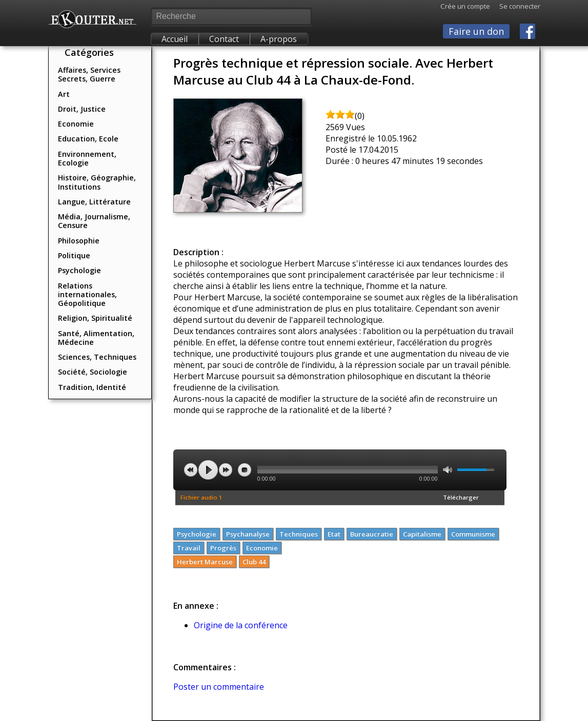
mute (448, 470)
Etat (334, 534)
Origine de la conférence (241, 625)
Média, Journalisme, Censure (94, 221)
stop (245, 470)
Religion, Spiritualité (95, 318)
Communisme (473, 534)
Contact (224, 39)
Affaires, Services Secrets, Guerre (89, 74)
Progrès (223, 548)
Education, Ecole (88, 139)
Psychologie (79, 270)
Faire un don (476, 31)
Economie (76, 124)
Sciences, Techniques (97, 357)
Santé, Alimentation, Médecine (96, 338)
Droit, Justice (82, 109)
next (226, 470)
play (208, 470)
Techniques (299, 534)
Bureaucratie (372, 534)
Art (64, 94)
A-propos (279, 39)
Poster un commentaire (219, 687)
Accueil (175, 39)
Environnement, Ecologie (87, 158)
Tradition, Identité (92, 387)
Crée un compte (465, 6)
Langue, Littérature (94, 202)
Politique (74, 255)
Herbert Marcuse (205, 562)
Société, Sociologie (93, 372)
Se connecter (515, 6)
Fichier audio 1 (201, 497)
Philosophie (79, 241)
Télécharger (461, 497)
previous (191, 470)
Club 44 (254, 562)
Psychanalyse (248, 534)
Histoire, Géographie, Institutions (97, 182)
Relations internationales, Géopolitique (87, 295)
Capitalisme (422, 534)
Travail (189, 548)
